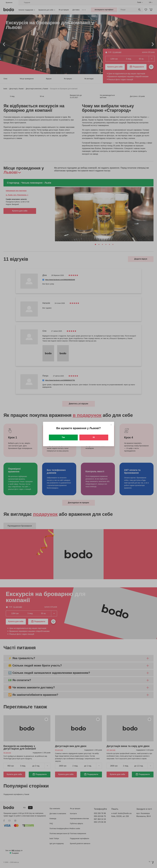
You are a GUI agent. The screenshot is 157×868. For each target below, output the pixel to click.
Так (63, 437)
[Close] (111, 425)
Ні (94, 437)
